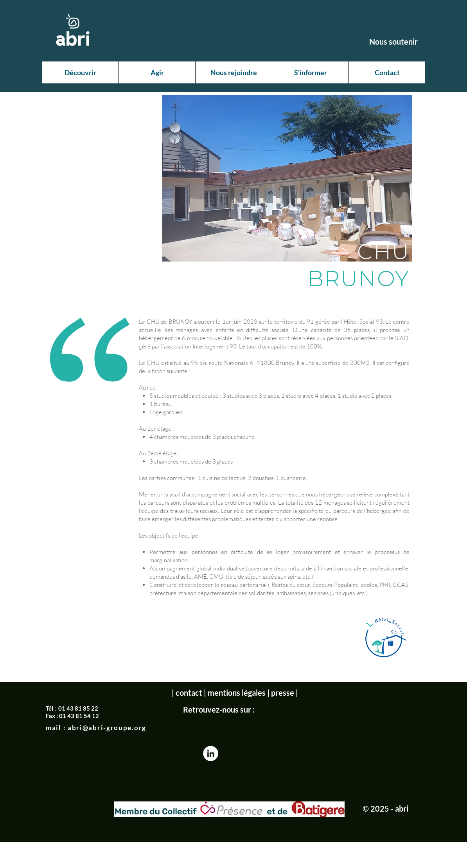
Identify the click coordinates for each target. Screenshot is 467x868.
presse (283, 693)
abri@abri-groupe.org (107, 728)
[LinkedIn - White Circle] (211, 753)
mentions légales (237, 693)
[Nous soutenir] (393, 42)
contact (189, 693)
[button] (80, 72)
